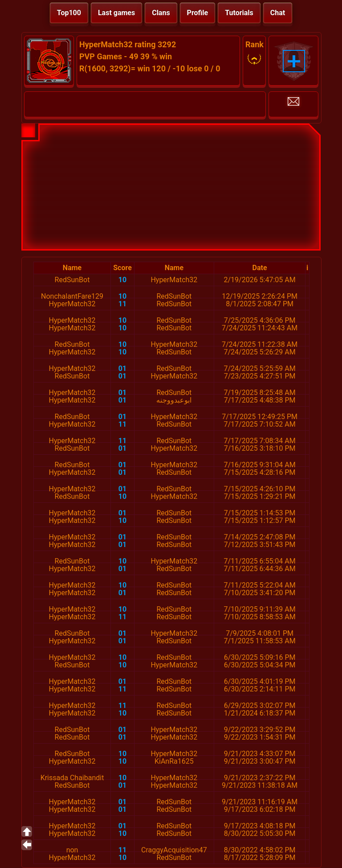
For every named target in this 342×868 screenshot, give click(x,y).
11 (122, 304)
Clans (161, 13)
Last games (116, 13)
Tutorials (239, 13)
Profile (198, 13)
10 (122, 280)
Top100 (69, 13)
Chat (278, 13)
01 (122, 368)
